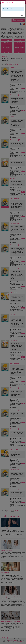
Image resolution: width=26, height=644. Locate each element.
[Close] (24, 2)
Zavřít (22, 15)
